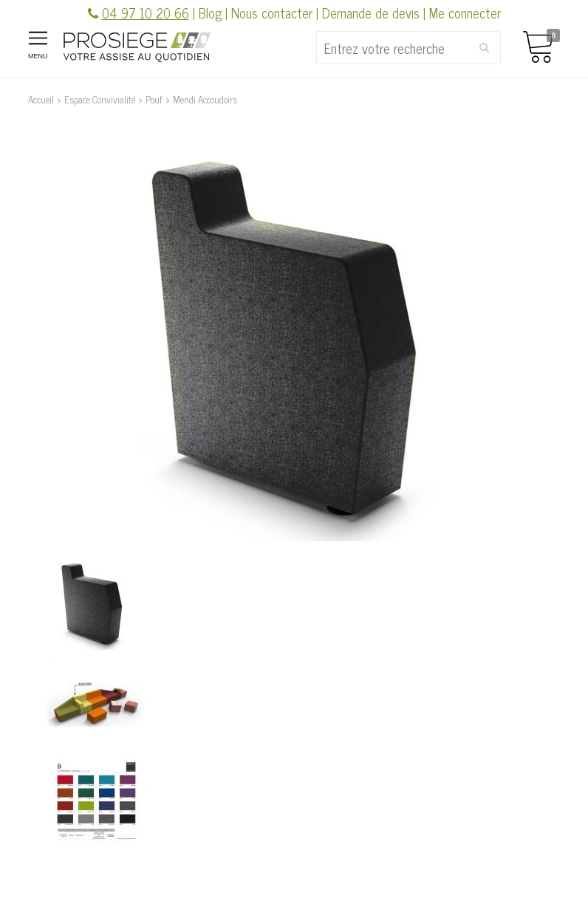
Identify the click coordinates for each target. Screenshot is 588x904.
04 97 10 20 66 (146, 13)
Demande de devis (371, 13)
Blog (210, 13)
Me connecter (465, 13)
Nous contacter (272, 13)
